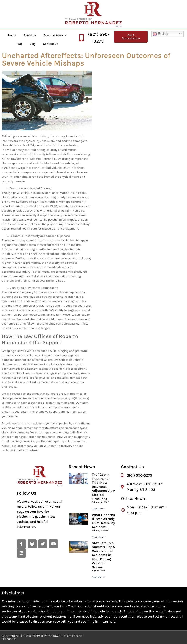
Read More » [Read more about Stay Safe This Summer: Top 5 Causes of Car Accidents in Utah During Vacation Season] (98, 577)
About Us (30, 35)
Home (12, 35)
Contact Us (51, 44)
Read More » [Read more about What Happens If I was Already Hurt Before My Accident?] (98, 537)
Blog (33, 44)
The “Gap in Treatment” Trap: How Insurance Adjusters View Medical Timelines (103, 487)
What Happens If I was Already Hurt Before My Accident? (103, 521)
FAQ (19, 44)
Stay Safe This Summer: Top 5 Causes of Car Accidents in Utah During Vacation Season (103, 555)
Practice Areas (55, 35)
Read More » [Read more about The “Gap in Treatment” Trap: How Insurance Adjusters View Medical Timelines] (98, 509)
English (160, 34)
